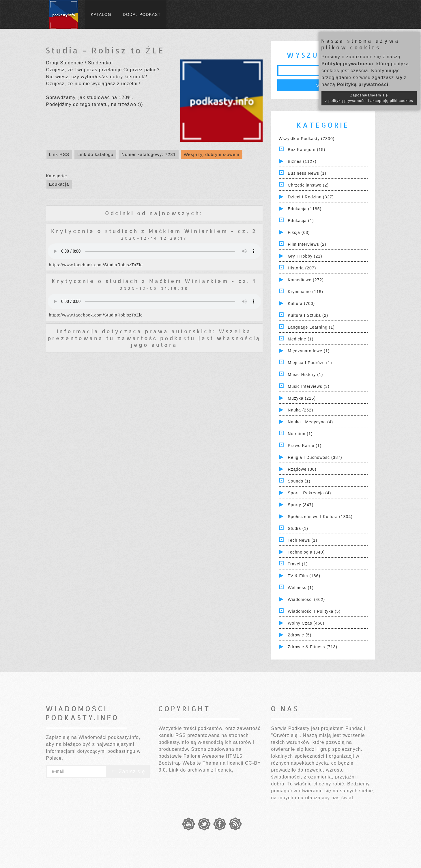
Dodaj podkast (142, 14)
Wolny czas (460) (306, 623)
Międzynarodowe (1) (309, 351)
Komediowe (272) (306, 280)
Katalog (101, 14)
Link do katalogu (95, 154)
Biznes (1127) (302, 161)
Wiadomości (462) (306, 599)
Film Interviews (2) (307, 244)
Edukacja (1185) (305, 209)
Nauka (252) (300, 410)
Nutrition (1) (300, 434)
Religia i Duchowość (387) (315, 457)
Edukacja (59, 184)
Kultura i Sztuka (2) (308, 315)
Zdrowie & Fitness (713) (313, 647)
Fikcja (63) (299, 232)
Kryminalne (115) (305, 292)
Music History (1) (305, 375)
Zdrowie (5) (300, 635)
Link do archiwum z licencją (201, 770)
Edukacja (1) (301, 221)
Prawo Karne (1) (305, 446)
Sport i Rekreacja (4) (309, 493)
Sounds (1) (299, 481)
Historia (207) (302, 268)
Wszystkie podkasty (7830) (307, 139)
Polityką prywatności (347, 64)
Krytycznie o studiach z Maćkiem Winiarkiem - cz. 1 (154, 281)
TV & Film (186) (304, 576)
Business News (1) (307, 173)
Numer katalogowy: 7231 (149, 154)
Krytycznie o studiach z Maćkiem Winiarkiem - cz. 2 (154, 231)
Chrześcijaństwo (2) (308, 185)
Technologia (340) (306, 552)
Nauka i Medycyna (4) (310, 422)
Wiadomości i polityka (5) (314, 611)
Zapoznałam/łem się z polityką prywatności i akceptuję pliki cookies (369, 98)
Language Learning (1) (311, 327)
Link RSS (59, 154)
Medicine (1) (301, 339)
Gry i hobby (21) (305, 256)
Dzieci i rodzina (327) (311, 197)
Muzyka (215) (302, 398)
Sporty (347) (301, 505)
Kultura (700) (301, 303)
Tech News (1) (302, 540)
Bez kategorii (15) (306, 150)
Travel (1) (298, 564)
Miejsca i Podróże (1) (310, 363)
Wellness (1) (301, 588)
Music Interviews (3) (308, 386)
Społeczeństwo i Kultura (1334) (320, 517)
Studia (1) (298, 528)
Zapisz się (128, 772)
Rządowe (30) (302, 469)
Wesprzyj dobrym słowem (212, 154)
